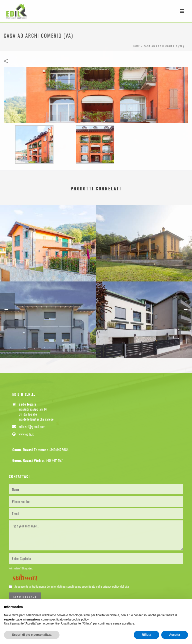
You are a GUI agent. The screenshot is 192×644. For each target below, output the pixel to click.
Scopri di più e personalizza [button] (32, 635)
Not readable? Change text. (21, 568)
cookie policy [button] (80, 619)
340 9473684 (59, 449)
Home (136, 46)
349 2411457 (54, 460)
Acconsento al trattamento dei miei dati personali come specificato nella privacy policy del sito (72, 586)
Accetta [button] (175, 635)
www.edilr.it (26, 434)
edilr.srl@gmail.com (32, 427)
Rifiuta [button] (146, 635)
